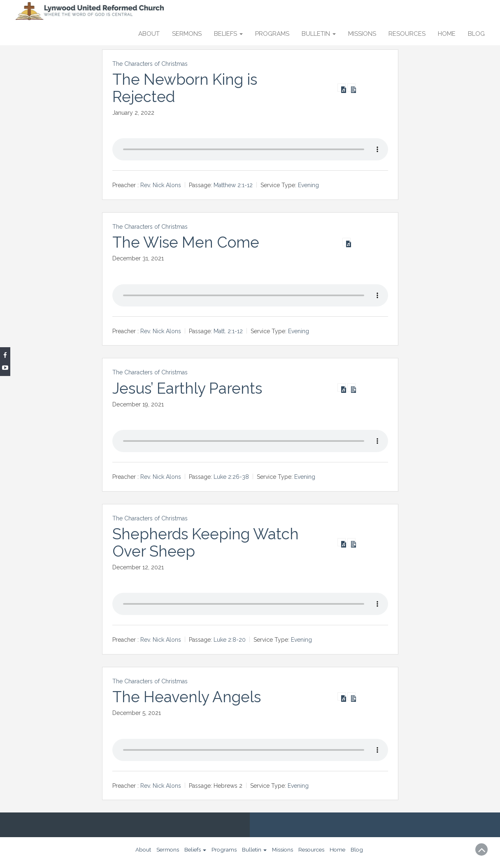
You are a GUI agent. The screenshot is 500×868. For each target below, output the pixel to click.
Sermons (187, 34)
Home (447, 34)
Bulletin (319, 34)
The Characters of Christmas (150, 64)
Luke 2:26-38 (231, 477)
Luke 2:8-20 (230, 640)
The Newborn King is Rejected (187, 88)
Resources (407, 34)
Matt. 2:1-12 (228, 331)
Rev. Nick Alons (161, 185)
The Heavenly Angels (188, 697)
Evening (308, 185)
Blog (476, 34)
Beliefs (228, 34)
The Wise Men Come (187, 242)
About (149, 34)
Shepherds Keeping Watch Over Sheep (207, 542)
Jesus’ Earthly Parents (189, 388)
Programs (272, 34)
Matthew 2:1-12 (233, 185)
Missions (362, 34)
